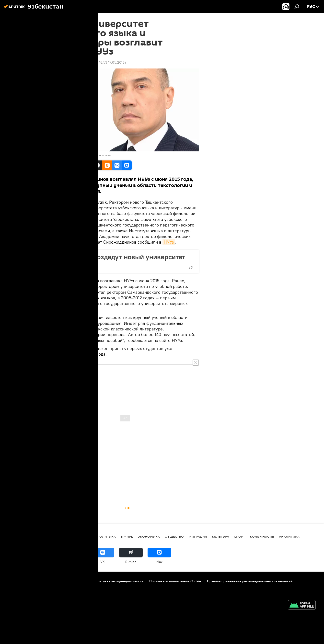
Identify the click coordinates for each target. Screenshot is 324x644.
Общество (61, 486)
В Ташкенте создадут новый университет (121, 257)
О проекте (14, 581)
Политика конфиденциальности (118, 581)
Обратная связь (73, 588)
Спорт (239, 536)
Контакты (35, 581)
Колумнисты (262, 536)
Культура (220, 536)
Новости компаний (21, 588)
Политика (106, 536)
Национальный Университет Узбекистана (83, 155)
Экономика (149, 536)
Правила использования (68, 581)
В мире (127, 536)
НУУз (169, 242)
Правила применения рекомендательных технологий (250, 581)
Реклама (48, 588)
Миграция (198, 536)
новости (84, 536)
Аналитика (289, 536)
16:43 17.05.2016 (65, 62)
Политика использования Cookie (175, 581)
